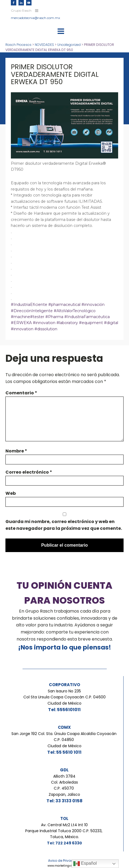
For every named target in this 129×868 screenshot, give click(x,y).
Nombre (16, 451)
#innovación (93, 305)
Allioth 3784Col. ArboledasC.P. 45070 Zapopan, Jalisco (64, 785)
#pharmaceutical (64, 305)
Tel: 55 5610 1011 (64, 752)
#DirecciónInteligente (32, 311)
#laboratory (68, 323)
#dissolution (45, 329)
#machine (21, 317)
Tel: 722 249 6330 (64, 843)
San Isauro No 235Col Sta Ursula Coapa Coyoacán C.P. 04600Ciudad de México (64, 697)
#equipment (92, 323)
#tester (37, 317)
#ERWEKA (21, 323)
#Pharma (54, 317)
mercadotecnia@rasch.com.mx (35, 18)
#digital (111, 323)
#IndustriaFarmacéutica (86, 317)
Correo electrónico (29, 472)
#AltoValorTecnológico (74, 311)
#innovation (44, 323)
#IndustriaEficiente (29, 305)
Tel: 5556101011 (64, 710)
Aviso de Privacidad (65, 861)
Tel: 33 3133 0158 (64, 801)
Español (85, 864)
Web (11, 493)
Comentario (21, 393)
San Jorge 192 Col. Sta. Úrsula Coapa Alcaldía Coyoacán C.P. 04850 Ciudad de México (64, 740)
